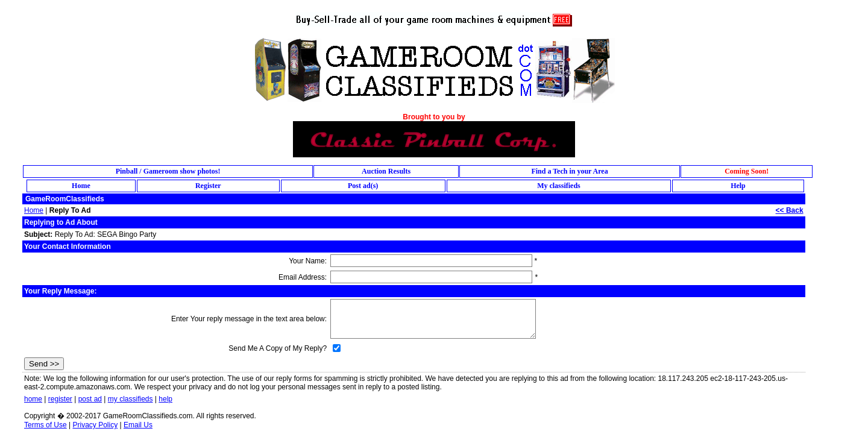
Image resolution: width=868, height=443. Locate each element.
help (165, 399)
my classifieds (131, 399)
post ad (90, 399)
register (60, 399)
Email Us (138, 425)
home (33, 399)
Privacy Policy (95, 425)
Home (34, 210)
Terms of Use (46, 425)
